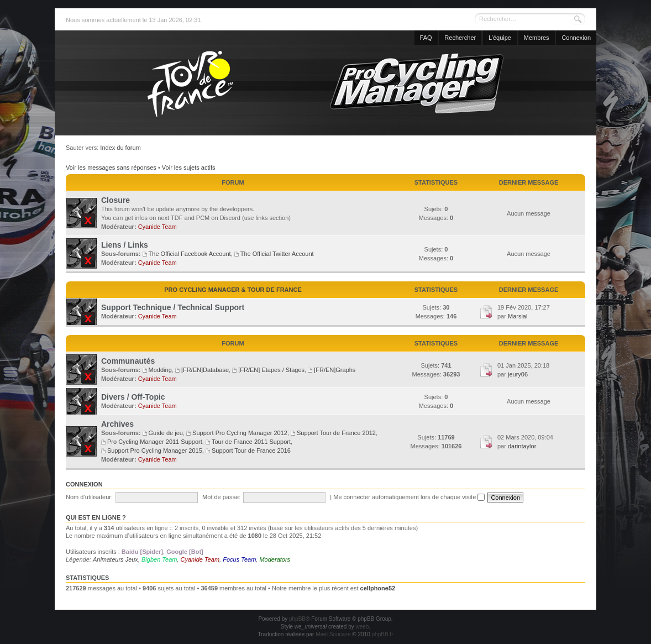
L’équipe (500, 38)
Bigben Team (159, 559)
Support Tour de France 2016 (251, 451)
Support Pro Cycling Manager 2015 (155, 451)
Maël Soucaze (333, 634)
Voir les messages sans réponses (111, 167)
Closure (116, 200)
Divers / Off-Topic (133, 397)
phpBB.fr (383, 634)
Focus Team (239, 559)
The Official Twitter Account (277, 254)
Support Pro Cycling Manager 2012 (240, 433)
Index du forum (120, 148)
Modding (160, 370)
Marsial (518, 316)
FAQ (426, 38)
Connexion (576, 38)
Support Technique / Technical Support (173, 307)
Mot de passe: (221, 497)
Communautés (128, 361)
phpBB (297, 619)
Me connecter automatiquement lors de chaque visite (409, 497)
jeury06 (518, 374)
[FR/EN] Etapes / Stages (271, 370)
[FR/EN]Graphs (335, 370)
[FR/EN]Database (205, 370)
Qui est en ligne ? (96, 517)
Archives (117, 424)
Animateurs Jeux (116, 559)
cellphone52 (378, 588)
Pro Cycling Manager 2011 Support (155, 442)
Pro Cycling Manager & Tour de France (233, 290)
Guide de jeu (166, 433)
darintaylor (522, 446)
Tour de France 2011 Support (251, 442)
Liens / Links (125, 245)
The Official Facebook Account (190, 254)
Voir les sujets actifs (189, 167)
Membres (537, 38)
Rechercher (460, 38)
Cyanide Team (158, 227)
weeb (362, 627)
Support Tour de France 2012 (336, 433)
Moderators (275, 559)
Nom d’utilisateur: (89, 497)
